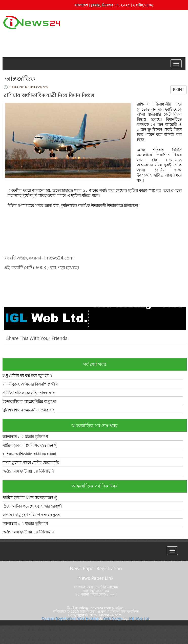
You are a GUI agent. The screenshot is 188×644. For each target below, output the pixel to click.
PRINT (179, 90)
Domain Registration (59, 619)
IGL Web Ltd (139, 619)
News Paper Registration (96, 568)
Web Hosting (88, 619)
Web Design (112, 619)
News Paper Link (96, 578)
